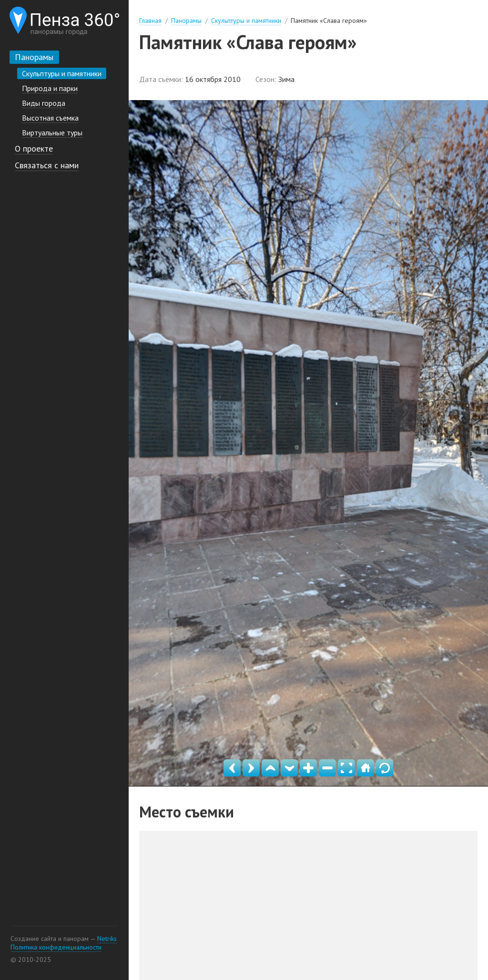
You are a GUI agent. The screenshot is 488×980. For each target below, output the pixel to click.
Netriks (107, 939)
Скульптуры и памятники (246, 20)
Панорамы (186, 20)
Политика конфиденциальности (56, 947)
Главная (150, 20)
